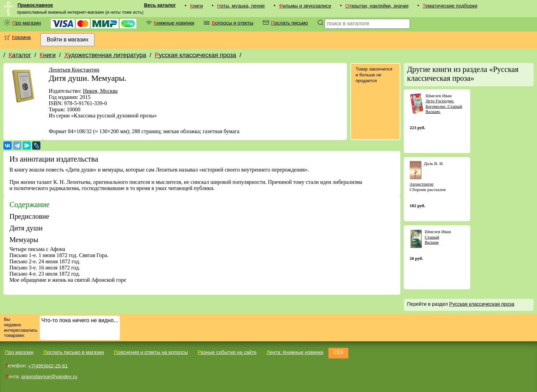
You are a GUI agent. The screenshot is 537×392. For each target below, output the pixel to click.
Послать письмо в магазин (74, 352)
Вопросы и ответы (232, 23)
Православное (35, 5)
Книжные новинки (174, 23)
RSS (338, 352)
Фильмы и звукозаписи (305, 6)
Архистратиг (422, 184)
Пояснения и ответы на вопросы (151, 352)
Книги (197, 6)
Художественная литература (105, 55)
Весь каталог (160, 5)
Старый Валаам (432, 240)
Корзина (21, 37)
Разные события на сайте (227, 352)
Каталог (20, 55)
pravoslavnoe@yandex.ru (49, 377)
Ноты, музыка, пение (241, 6)
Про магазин (27, 23)
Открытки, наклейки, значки (377, 6)
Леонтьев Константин (74, 70)
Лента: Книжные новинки (295, 352)
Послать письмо (289, 23)
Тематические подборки (450, 6)
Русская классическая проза (196, 55)
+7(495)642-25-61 (48, 366)
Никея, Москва (100, 91)
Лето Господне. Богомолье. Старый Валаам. (444, 106)
